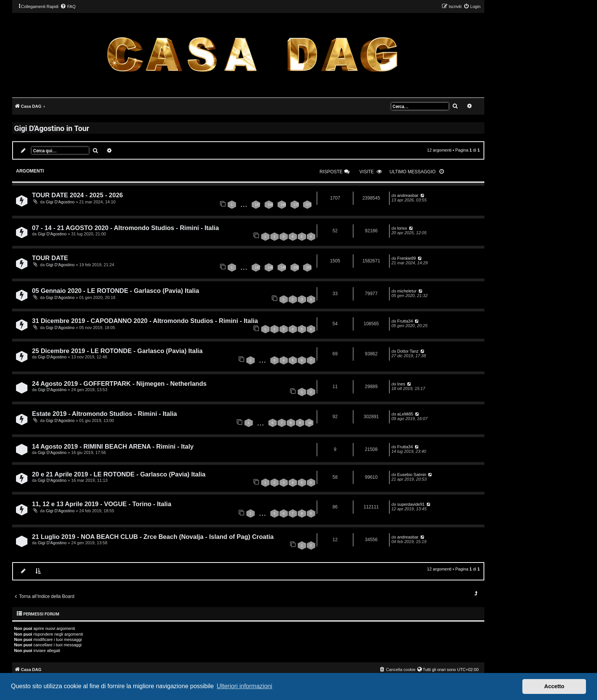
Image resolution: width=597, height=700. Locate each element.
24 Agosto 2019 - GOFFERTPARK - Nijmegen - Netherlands (119, 384)
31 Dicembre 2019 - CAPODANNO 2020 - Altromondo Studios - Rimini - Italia (145, 321)
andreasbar (408, 195)
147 (258, 267)
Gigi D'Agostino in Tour (52, 128)
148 (271, 267)
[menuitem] (68, 6)
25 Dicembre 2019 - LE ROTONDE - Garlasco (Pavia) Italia (117, 351)
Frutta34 (405, 321)
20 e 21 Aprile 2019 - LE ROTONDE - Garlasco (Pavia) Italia (119, 474)
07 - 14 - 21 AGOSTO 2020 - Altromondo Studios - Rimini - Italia (125, 228)
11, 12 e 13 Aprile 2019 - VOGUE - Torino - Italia (102, 504)
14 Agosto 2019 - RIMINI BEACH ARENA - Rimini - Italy (113, 446)
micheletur (407, 291)
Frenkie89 (406, 258)
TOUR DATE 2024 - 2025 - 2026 (77, 195)
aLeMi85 (405, 414)
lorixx (402, 228)
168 (271, 205)
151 (309, 267)
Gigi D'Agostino (60, 202)
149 (283, 267)
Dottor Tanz (408, 351)
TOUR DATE (50, 258)
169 (283, 205)
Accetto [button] (554, 686)
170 (296, 205)
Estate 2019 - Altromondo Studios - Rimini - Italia (105, 414)
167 (258, 205)
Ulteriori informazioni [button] (244, 686)
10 (310, 423)
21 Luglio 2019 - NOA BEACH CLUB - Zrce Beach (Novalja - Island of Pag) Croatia (153, 537)
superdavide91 (411, 504)
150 (296, 267)
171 (309, 205)
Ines (401, 384)
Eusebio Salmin (412, 475)
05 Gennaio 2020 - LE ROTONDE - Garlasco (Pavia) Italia (116, 291)
